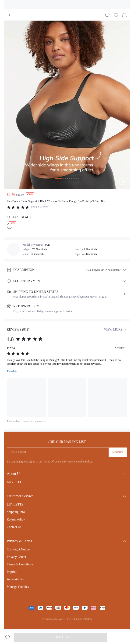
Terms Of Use (51, 462)
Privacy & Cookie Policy (78, 462)
